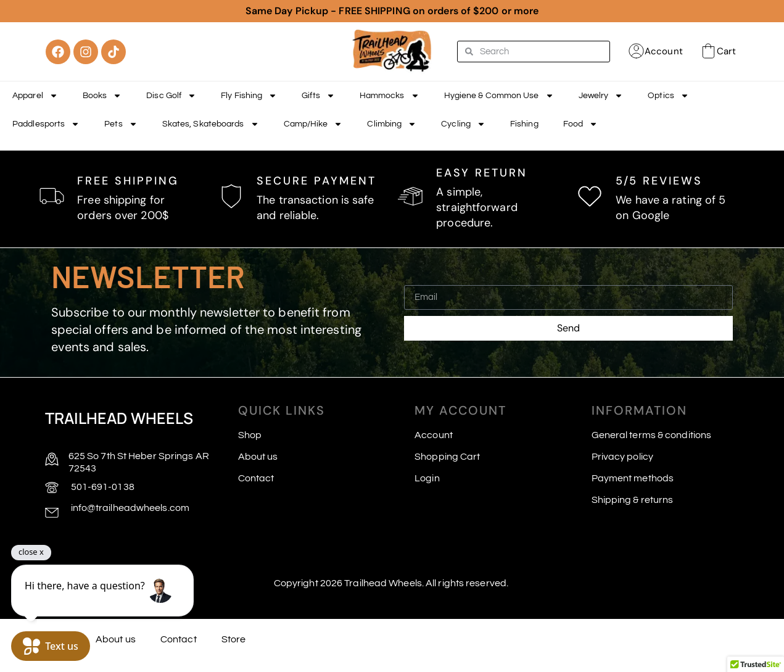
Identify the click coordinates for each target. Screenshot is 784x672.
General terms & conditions (652, 435)
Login (427, 478)
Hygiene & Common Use (499, 96)
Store (234, 639)
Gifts (318, 96)
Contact (256, 478)
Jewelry (601, 96)
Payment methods (633, 478)
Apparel (35, 96)
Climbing (392, 124)
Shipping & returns (633, 500)
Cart (726, 51)
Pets (121, 124)
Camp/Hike (313, 124)
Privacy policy (622, 457)
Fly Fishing (249, 96)
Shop (250, 435)
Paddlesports (46, 124)
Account (664, 51)
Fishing (524, 124)
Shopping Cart (447, 457)
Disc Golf (171, 96)
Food (580, 124)
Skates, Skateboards (211, 124)
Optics (668, 96)
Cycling (463, 124)
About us (258, 457)
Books (102, 96)
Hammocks (390, 96)
